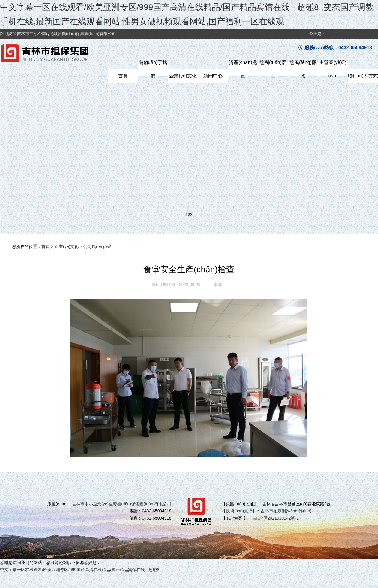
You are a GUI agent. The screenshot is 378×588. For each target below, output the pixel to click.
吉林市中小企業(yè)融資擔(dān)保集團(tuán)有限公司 (122, 504)
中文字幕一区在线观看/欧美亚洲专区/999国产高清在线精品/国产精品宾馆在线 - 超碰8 (80, 570)
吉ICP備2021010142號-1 (275, 518)
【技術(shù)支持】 (239, 511)
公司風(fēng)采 (97, 246)
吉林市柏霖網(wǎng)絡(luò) (286, 511)
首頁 (46, 246)
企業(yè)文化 (67, 246)
